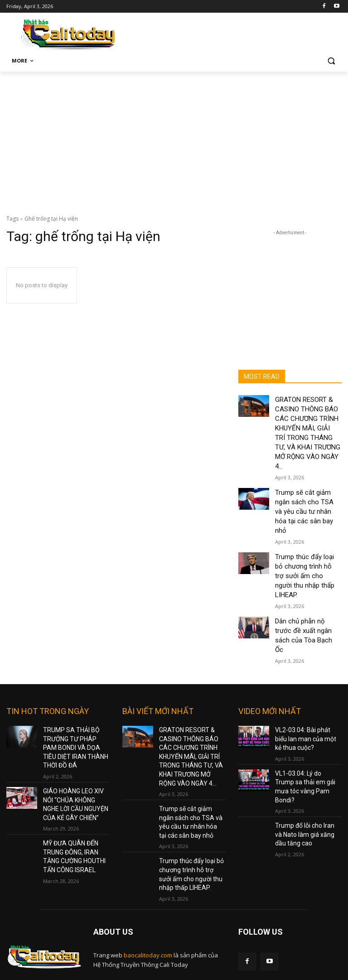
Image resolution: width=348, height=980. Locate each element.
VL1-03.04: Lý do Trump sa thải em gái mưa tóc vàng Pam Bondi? (308, 705)
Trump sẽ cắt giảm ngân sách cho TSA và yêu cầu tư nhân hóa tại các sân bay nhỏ (191, 739)
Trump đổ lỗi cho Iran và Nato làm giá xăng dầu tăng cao (305, 744)
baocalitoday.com (148, 864)
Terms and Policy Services (274, 893)
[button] (331, 61)
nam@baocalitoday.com (158, 930)
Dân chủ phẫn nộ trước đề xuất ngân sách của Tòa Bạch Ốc (307, 571)
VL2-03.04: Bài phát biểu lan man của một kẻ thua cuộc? (306, 665)
